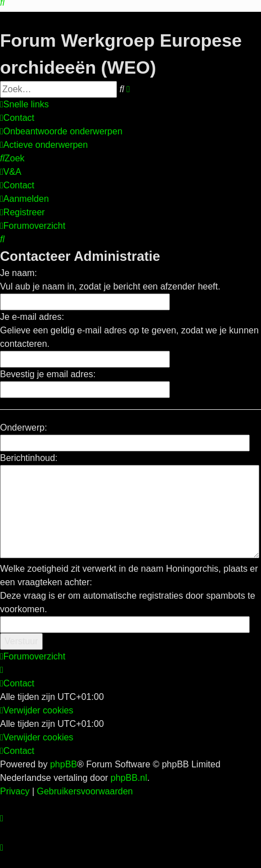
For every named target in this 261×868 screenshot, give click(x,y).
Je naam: (19, 273)
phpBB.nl (129, 778)
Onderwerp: (24, 428)
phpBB (64, 764)
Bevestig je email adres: (48, 374)
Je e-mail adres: (32, 317)
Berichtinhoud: (29, 458)
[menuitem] (17, 118)
